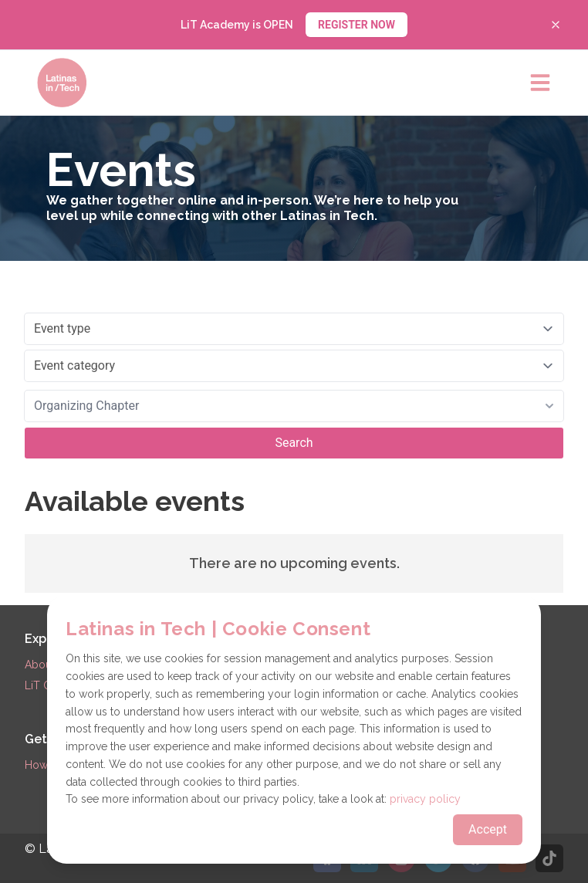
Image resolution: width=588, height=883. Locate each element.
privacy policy (425, 799)
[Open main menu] (540, 83)
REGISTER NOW (357, 25)
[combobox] (294, 406)
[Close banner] (556, 25)
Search (294, 443)
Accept (488, 829)
